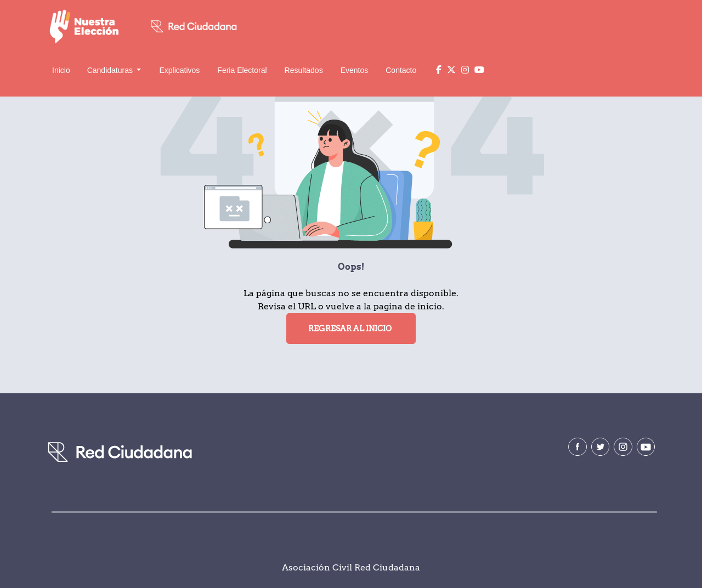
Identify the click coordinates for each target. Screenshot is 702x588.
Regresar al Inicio (350, 329)
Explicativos (179, 70)
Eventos (355, 70)
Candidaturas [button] (111, 70)
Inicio (61, 70)
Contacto (401, 70)
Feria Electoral (242, 70)
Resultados (304, 70)
